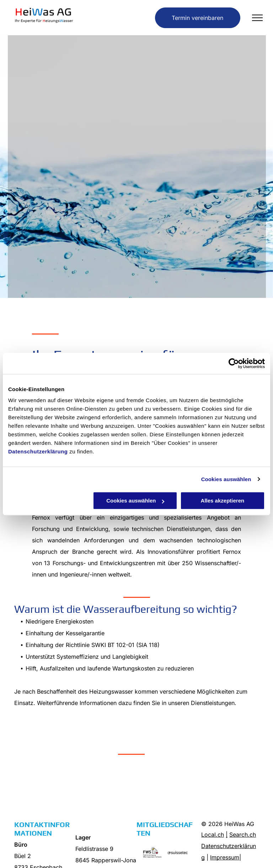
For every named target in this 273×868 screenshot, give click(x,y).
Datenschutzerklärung (38, 451)
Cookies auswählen (226, 479)
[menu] (257, 18)
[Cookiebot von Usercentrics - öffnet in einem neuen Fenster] (234, 363)
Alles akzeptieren (223, 501)
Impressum (225, 857)
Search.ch (243, 835)
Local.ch (213, 835)
